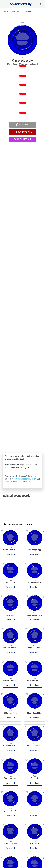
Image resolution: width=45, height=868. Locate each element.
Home (6, 11)
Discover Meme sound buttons (18, 524)
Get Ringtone (22, 139)
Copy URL (22, 125)
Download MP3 (23, 132)
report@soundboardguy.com (24, 479)
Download (10, 555)
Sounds (13, 11)
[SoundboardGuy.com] (23, 4)
